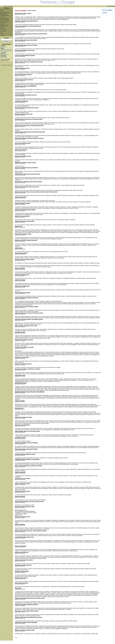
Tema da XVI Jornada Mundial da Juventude (25, 55)
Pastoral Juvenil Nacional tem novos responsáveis (26, 168)
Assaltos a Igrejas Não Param (22, 552)
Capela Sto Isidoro (6, 44)
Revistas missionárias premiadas (22, 203)
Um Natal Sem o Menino (20, 438)
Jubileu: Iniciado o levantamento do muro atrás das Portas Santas (30, 132)
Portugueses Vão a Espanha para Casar (24, 340)
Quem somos (3, 30)
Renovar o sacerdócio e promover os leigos (25, 630)
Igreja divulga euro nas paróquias (23, 478)
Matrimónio (3, 24)
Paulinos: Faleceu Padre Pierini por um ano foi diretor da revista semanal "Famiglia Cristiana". (36, 192)
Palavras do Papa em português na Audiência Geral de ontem (29, 62)
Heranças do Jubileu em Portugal (23, 517)
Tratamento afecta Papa (20, 472)
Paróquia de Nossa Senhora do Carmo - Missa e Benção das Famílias (31, 531)
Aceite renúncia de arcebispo (22, 583)
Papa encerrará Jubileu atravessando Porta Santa (26, 449)
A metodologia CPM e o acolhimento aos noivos (26, 95)
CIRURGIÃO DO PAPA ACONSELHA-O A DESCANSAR (27, 459)
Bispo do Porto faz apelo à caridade (23, 13)
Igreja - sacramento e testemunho (23, 293)
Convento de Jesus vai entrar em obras (24, 560)
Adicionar (2, 10)
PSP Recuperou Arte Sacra (21, 150)
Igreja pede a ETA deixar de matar (23, 143)
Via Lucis (2, 34)
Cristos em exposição (20, 496)
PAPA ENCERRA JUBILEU (21, 383)
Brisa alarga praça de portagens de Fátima (25, 259)
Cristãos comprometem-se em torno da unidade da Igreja (28, 26)
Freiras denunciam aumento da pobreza (24, 80)
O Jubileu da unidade (20, 401)
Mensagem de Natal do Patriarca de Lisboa (25, 506)
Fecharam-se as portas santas (22, 357)
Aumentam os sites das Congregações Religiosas (26, 21)
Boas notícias (18, 588)
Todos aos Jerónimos (20, 524)
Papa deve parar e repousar (21, 578)
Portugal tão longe (19, 408)
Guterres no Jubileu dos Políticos (23, 484)
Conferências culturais (20, 280)
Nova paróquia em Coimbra (21, 253)
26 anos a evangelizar (20, 268)
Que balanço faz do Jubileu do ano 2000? (24, 347)
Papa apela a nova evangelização (22, 425)
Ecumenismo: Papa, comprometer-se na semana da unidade (29, 119)
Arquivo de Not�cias (21, 11)
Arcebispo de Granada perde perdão (23, 565)
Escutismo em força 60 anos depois (23, 156)
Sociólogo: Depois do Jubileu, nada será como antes (27, 187)
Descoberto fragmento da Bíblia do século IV (25, 454)
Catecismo (3, 17)
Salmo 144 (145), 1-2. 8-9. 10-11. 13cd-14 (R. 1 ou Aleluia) (6, 51)
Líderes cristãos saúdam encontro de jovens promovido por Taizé (30, 598)
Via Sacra (2, 35)
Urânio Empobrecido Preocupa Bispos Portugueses (27, 298)
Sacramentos (3, 31)
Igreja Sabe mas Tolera (20, 332)
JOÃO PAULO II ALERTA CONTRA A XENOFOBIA (26, 622)
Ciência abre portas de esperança (23, 491)
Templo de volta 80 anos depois (22, 68)
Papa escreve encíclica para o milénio (23, 417)
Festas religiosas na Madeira (21, 101)
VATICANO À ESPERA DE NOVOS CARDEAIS (25, 210)
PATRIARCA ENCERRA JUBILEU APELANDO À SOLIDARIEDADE (30, 392)
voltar (16, 638)
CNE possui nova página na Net (22, 286)
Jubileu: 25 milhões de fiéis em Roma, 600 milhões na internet (29, 313)
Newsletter (3, 27)
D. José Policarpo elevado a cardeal (23, 234)
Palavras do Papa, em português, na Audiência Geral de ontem (29, 125)
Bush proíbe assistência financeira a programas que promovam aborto (31, 34)
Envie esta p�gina (108, 10)
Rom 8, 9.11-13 (5, 55)
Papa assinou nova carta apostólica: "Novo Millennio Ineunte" (29, 319)
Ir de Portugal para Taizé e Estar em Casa (24, 537)
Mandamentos (3, 23)
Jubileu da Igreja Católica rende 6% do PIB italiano (26, 443)
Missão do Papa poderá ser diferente (23, 74)
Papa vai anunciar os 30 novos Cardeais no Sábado (27, 307)
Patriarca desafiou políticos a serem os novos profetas (27, 431)
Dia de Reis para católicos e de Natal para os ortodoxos (28, 369)
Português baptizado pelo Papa (22, 275)
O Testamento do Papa (20, 375)
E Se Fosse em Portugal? (21, 546)
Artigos (2, 11)
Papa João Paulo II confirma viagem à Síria (25, 50)
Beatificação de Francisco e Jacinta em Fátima (26, 162)
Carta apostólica (19, 248)
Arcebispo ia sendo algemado (22, 571)
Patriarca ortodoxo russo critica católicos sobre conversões (29, 617)
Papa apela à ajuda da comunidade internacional (26, 240)
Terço (1, 33)
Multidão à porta (19, 226)
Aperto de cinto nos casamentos (22, 216)
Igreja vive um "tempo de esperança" (23, 364)
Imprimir (105, 13)
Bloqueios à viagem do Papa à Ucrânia (24, 114)
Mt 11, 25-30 (4, 57)
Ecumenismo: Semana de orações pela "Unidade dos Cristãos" (29, 138)
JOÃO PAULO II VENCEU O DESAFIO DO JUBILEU (26, 605)
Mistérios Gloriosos (5, 61)
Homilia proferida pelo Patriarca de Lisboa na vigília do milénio (29, 501)
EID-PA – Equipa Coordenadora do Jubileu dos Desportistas (29, 466)
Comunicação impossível (21, 197)
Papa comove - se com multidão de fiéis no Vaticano (27, 611)
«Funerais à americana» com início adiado (25, 221)
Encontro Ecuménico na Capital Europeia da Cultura (27, 108)
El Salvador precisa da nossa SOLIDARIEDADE (26, 86)
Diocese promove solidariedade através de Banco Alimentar (29, 182)
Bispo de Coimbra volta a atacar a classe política (26, 40)
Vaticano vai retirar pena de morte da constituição (26, 45)
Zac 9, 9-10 (4, 47)
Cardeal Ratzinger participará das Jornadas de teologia (27, 174)
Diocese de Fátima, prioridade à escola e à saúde (26, 326)
